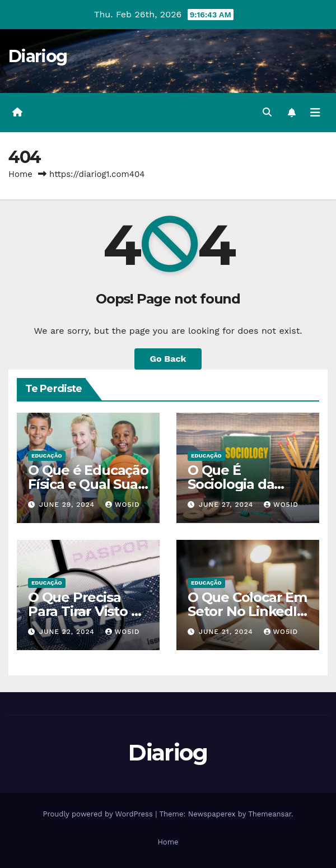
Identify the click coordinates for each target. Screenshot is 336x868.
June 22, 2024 (68, 632)
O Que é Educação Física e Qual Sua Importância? (88, 484)
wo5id (123, 505)
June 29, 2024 (68, 505)
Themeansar (270, 814)
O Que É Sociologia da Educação (231, 484)
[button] (267, 112)
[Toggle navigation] (315, 113)
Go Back (168, 359)
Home (20, 174)
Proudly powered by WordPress (99, 814)
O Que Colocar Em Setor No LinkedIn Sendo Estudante (247, 611)
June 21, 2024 (227, 632)
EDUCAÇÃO (47, 456)
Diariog (38, 56)
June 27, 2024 (227, 505)
